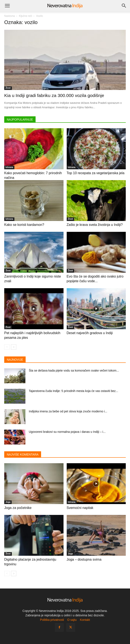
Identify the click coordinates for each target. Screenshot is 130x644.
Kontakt (85, 620)
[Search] (124, 6)
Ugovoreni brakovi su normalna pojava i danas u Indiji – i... (67, 432)
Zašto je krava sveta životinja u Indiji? (95, 225)
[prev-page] (7, 347)
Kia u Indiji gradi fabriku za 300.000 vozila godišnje (54, 95)
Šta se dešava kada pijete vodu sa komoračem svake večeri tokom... (74, 370)
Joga (8, 502)
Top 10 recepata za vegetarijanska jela (96, 173)
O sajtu (72, 620)
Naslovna (10, 16)
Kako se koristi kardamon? (24, 225)
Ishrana (9, 167)
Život (8, 88)
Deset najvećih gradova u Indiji (90, 333)
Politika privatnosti (52, 620)
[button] (7, 6)
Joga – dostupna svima (84, 559)
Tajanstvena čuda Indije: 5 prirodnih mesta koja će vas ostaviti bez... (73, 391)
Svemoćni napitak (80, 508)
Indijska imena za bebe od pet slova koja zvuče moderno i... (68, 411)
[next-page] (14, 347)
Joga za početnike (18, 508)
